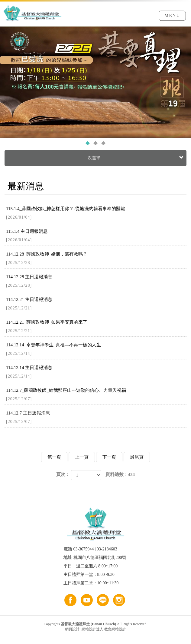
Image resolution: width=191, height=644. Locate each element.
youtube (87, 600)
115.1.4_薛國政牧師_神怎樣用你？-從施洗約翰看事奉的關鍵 (96, 213)
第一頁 (54, 457)
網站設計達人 (92, 629)
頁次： (63, 474)
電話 (68, 549)
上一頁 (82, 457)
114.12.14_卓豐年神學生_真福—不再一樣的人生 (96, 350)
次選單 (135, 158)
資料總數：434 (120, 474)
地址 (68, 558)
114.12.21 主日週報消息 (96, 304)
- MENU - (172, 15)
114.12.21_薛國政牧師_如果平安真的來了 (96, 327)
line (103, 600)
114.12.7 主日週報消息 (96, 418)
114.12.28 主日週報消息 (96, 281)
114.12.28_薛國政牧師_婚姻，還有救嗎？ (96, 259)
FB (70, 600)
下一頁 (109, 457)
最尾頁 (137, 457)
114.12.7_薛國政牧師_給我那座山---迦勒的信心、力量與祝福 (96, 395)
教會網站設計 (115, 629)
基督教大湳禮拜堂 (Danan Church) (32, 14)
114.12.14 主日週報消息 (96, 372)
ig (119, 600)
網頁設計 (72, 629)
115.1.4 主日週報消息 (96, 236)
